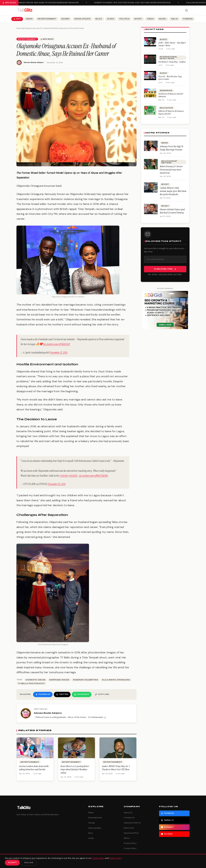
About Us (128, 813)
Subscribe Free (165, 269)
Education (166, 108)
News (29, 19)
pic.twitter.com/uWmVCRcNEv (94, 476)
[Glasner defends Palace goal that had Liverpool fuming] (151, 209)
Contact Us (129, 818)
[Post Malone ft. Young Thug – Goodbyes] (150, 59)
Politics (124, 19)
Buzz (99, 19)
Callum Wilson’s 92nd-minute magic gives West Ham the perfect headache (173, 191)
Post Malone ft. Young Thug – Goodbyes (172, 62)
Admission (166, 91)
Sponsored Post (131, 833)
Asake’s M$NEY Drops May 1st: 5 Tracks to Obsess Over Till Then (116, 768)
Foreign (188, 19)
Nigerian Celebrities (86, 680)
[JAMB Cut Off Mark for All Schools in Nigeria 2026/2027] (150, 110)
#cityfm (64, 476)
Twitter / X (167, 820)
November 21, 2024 (59, 353)
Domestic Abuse (36, 680)
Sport (138, 19)
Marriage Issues (59, 680)
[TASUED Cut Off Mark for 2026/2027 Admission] (150, 93)
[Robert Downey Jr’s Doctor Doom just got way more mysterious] (151, 164)
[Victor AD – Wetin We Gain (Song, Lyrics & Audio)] (150, 76)
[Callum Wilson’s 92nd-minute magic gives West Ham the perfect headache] (151, 187)
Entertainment (47, 19)
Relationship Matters (169, 162)
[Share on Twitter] (62, 694)
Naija (175, 19)
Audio (111, 19)
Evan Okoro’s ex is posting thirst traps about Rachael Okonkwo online (75, 769)
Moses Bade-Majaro (34, 62)
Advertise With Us (132, 823)
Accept (12, 863)
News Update (82, 19)
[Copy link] (102, 694)
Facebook (167, 813)
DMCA (127, 838)
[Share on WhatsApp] (82, 694)
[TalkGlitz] (25, 10)
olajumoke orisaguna (116, 680)
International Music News (169, 58)
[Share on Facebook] (43, 694)
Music (162, 19)
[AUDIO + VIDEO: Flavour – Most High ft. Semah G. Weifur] (150, 42)
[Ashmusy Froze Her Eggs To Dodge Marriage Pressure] (151, 146)
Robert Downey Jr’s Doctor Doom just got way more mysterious (134, 3)
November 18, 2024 (57, 484)
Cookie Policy (130, 848)
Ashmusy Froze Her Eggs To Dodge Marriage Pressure (49, 3)
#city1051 (73, 476)
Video (150, 19)
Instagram (167, 827)
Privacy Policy (130, 843)
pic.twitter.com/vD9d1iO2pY (57, 344)
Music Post (129, 828)
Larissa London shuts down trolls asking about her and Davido (34, 768)
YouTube (167, 834)
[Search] (186, 10)
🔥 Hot (17, 19)
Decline (29, 863)
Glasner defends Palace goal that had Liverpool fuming (172, 211)
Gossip (65, 19)
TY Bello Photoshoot (31, 683)
